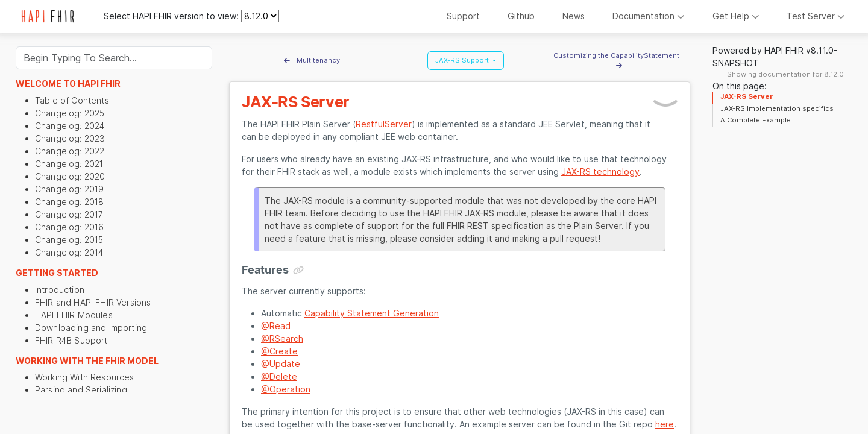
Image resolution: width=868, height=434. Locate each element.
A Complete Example (756, 120)
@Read (276, 326)
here (665, 424)
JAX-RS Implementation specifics (777, 108)
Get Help (736, 16)
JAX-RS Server (747, 96)
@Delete (279, 376)
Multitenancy (312, 60)
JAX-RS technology (600, 171)
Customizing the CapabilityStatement (619, 61)
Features (265, 270)
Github (521, 16)
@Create (279, 351)
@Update (281, 364)
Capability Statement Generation (372, 313)
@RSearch (282, 338)
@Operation (286, 389)
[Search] (114, 58)
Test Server (816, 16)
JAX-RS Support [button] (463, 60)
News (574, 16)
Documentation (649, 16)
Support (463, 16)
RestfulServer (384, 124)
